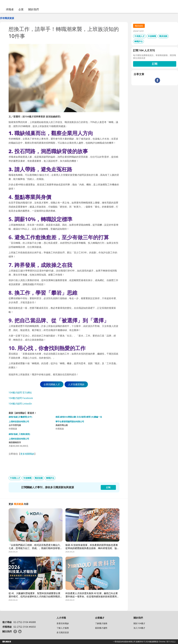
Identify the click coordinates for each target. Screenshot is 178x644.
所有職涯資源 (7, 18)
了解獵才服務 (101, 623)
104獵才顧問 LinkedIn (20, 404)
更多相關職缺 (27, 454)
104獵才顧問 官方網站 (20, 393)
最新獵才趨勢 (101, 628)
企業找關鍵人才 (52, 384)
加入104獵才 (139, 628)
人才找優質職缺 (76, 384)
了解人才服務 (63, 628)
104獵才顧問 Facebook (21, 398)
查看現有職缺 (63, 623)
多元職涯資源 (63, 632)
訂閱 (155, 64)
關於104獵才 (139, 623)
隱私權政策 (7, 642)
